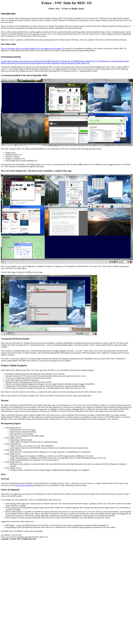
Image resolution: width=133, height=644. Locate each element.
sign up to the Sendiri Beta (25, 485)
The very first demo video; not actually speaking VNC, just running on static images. (31, 48)
